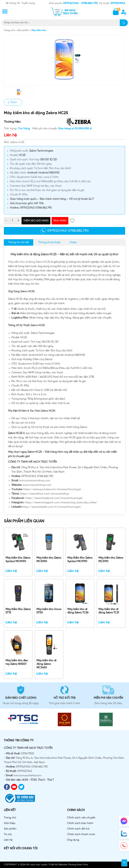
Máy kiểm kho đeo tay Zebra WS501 (17, 662)
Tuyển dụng (28, 3)
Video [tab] (73, 242)
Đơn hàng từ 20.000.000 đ (75, 129)
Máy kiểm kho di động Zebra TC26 (78, 611)
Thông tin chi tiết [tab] (19, 242)
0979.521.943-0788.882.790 (64, 231)
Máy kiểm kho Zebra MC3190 (111, 560)
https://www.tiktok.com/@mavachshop (45, 494)
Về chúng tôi (13, 3)
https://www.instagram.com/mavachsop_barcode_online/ (61, 503)
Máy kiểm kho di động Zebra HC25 (29, 262)
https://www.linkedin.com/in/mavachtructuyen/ (52, 507)
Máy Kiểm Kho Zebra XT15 (18, 611)
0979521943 (118, 3)
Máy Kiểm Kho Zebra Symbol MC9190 (80, 560)
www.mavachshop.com (37, 485)
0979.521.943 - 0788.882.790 (80, 3)
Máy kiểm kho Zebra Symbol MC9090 (18, 560)
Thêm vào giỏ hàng (36, 221)
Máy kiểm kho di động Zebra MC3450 (46, 664)
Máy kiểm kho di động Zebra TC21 (109, 611)
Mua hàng (60, 221)
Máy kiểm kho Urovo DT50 (49, 611)
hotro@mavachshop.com (35, 481)
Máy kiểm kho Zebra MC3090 (49, 560)
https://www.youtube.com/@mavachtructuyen (52, 489)
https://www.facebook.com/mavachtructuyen (54, 498)
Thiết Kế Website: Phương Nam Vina (68, 865)
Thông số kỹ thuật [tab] (49, 242)
